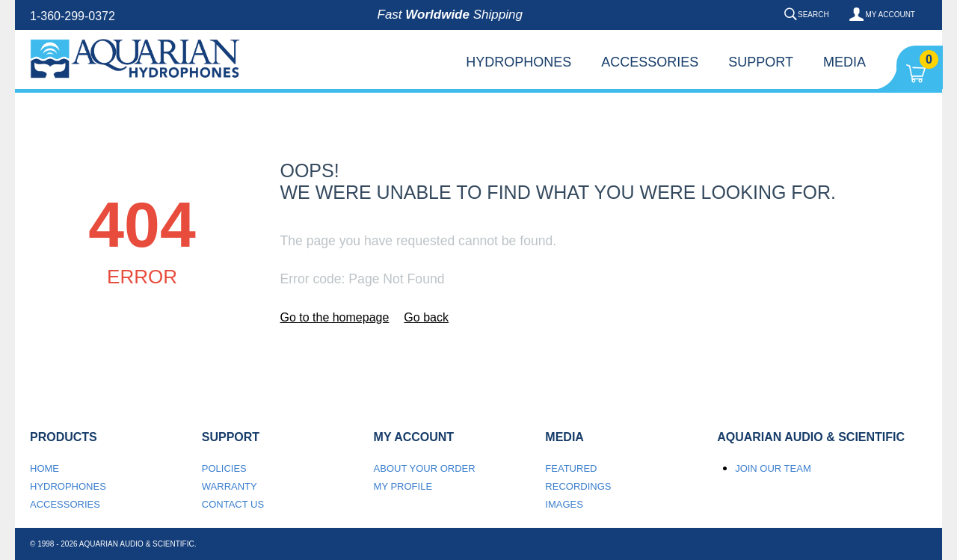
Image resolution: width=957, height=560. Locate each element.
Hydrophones (518, 62)
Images (564, 504)
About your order (425, 468)
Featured (571, 468)
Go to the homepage (334, 317)
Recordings (578, 486)
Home (44, 468)
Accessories (650, 62)
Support (761, 62)
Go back (426, 317)
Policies (224, 468)
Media (844, 62)
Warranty (230, 486)
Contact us (233, 504)
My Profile (403, 486)
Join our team (773, 468)
